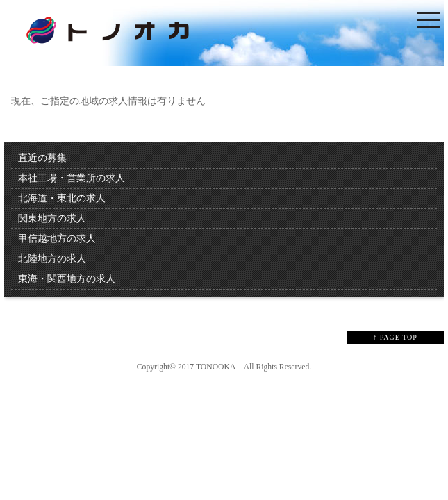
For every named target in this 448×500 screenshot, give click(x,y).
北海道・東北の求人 (62, 198)
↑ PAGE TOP (395, 337)
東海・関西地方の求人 (67, 279)
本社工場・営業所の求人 (72, 178)
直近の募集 (42, 158)
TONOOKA (216, 367)
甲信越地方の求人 (57, 239)
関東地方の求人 (52, 218)
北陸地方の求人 (52, 259)
